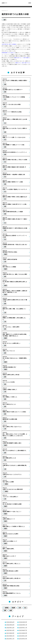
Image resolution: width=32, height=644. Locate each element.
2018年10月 (23, 639)
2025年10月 (10, 630)
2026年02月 (10, 625)
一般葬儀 (6, 608)
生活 (25, 608)
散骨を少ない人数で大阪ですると (23, 63)
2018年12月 (23, 636)
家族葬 (13, 608)
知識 (11, 610)
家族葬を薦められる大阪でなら (9, 53)
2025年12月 (10, 628)
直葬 (5, 20)
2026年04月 (10, 622)
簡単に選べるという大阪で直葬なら (22, 58)
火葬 (20, 608)
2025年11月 (23, 628)
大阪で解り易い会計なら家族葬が (9, 44)
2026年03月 (23, 622)
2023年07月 (23, 630)
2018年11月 (10, 639)
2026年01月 (23, 625)
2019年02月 (23, 633)
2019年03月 (10, 633)
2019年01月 (10, 636)
